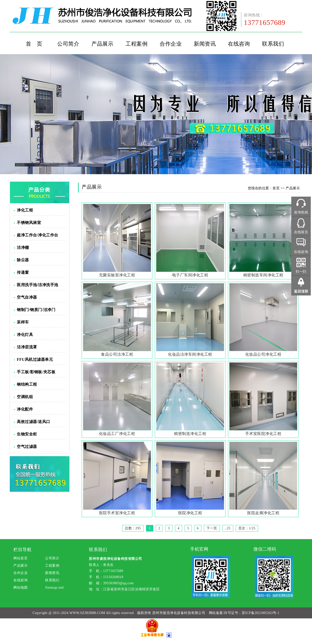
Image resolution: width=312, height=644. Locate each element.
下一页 (212, 528)
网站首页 (20, 558)
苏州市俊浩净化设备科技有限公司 (179, 613)
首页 (276, 188)
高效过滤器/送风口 (34, 422)
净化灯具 (25, 335)
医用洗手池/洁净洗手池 (38, 285)
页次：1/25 (247, 528)
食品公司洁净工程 (117, 354)
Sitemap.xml (54, 588)
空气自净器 (27, 297)
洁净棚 (23, 247)
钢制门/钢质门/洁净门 (36, 310)
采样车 (23, 322)
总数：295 (133, 528)
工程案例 (136, 44)
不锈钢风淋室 (29, 223)
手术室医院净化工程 (263, 434)
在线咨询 (239, 44)
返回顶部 (301, 291)
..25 (228, 528)
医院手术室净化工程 (117, 513)
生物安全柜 (27, 434)
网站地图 (20, 588)
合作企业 (171, 44)
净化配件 (25, 409)
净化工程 (25, 210)
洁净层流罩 (27, 347)
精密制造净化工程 (190, 434)
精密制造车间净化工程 (263, 275)
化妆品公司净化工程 (263, 354)
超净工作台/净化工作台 (38, 235)
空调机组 (25, 397)
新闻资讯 (205, 44)
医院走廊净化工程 (263, 513)
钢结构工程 (27, 384)
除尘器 (23, 260)
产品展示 (102, 44)
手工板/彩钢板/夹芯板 (36, 372)
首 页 (34, 44)
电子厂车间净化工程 (190, 275)
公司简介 (68, 44)
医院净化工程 (190, 513)
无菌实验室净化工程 (117, 275)
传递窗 (23, 272)
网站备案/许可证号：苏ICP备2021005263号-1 (244, 613)
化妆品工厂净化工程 (117, 434)
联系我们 (273, 44)
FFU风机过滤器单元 (35, 359)
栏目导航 (22, 550)
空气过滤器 (27, 447)
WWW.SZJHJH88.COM (87, 613)
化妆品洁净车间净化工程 (190, 354)
